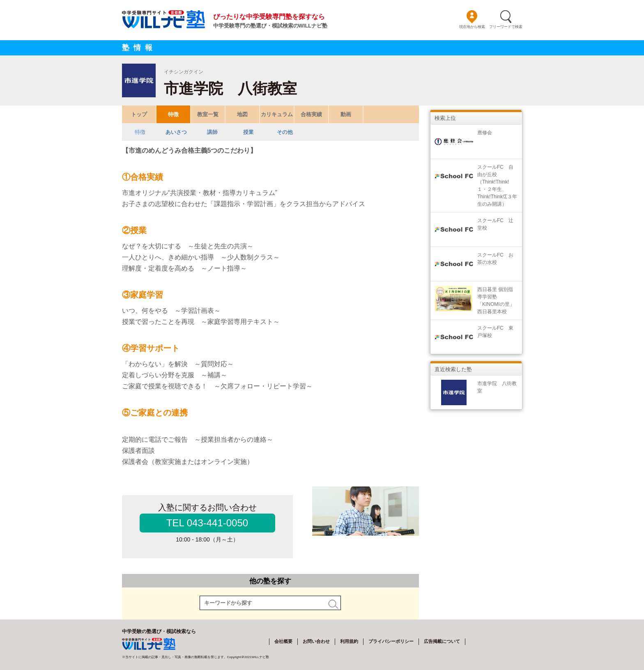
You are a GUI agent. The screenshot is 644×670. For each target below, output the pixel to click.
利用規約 (349, 641)
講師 (212, 132)
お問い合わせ (316, 641)
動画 (346, 114)
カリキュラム (277, 114)
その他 (284, 132)
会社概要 (283, 641)
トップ (139, 114)
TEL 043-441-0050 (207, 523)
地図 (242, 114)
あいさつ (176, 132)
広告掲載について (442, 641)
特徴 (173, 114)
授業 (248, 132)
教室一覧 (208, 114)
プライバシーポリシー (391, 641)
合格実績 (311, 114)
